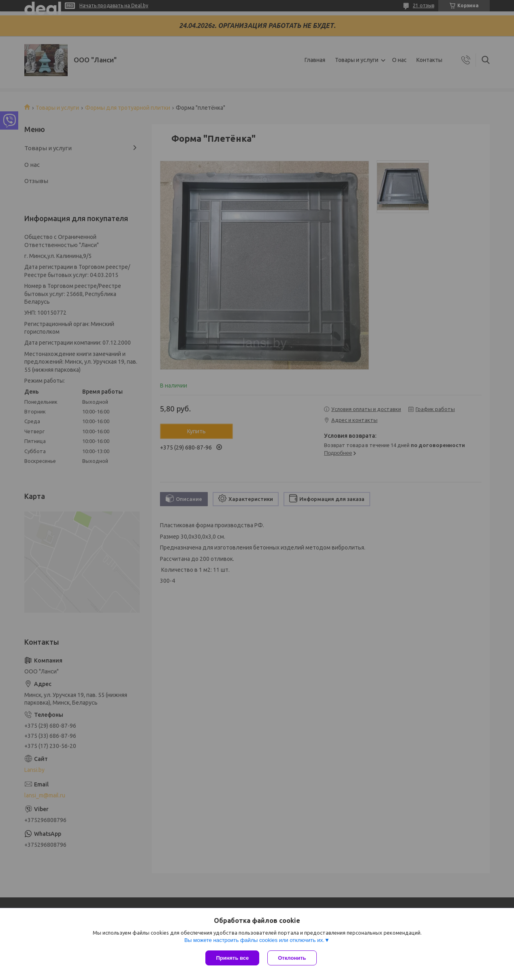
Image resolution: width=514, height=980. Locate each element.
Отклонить (292, 958)
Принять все (232, 958)
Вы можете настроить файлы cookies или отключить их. (254, 940)
